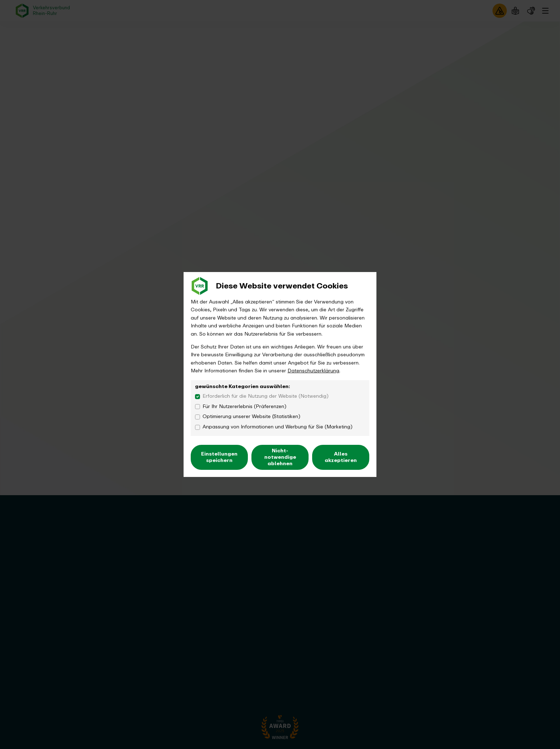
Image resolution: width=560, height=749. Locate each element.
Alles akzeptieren (341, 457)
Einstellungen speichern (219, 457)
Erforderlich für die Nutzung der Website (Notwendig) (266, 396)
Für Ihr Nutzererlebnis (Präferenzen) (244, 407)
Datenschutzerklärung (313, 371)
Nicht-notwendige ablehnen (280, 457)
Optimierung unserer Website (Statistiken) (251, 417)
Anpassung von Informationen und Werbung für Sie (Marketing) (277, 427)
